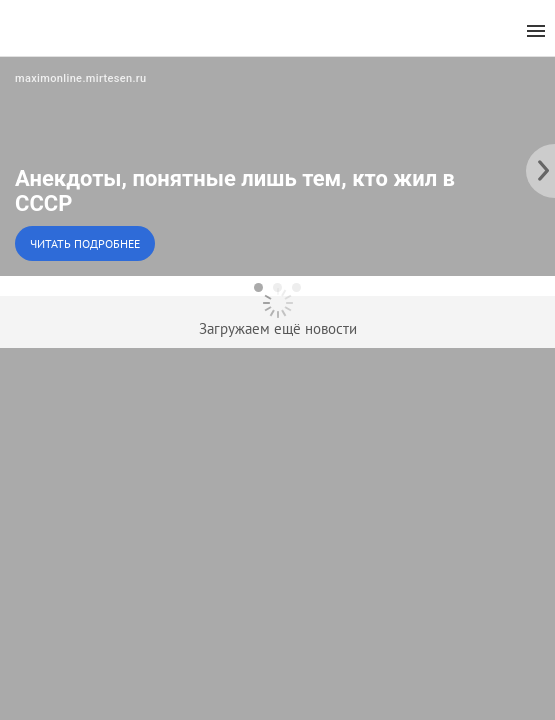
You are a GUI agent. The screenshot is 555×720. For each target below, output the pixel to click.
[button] (277, 166)
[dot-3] (296, 287)
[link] (277, 166)
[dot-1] (258, 287)
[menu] (536, 31)
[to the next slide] (540, 166)
